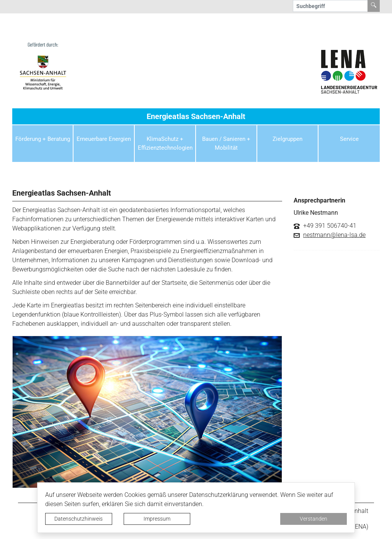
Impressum (157, 519)
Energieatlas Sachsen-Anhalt (196, 116)
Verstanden (314, 519)
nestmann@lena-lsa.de (334, 235)
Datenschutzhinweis (78, 519)
